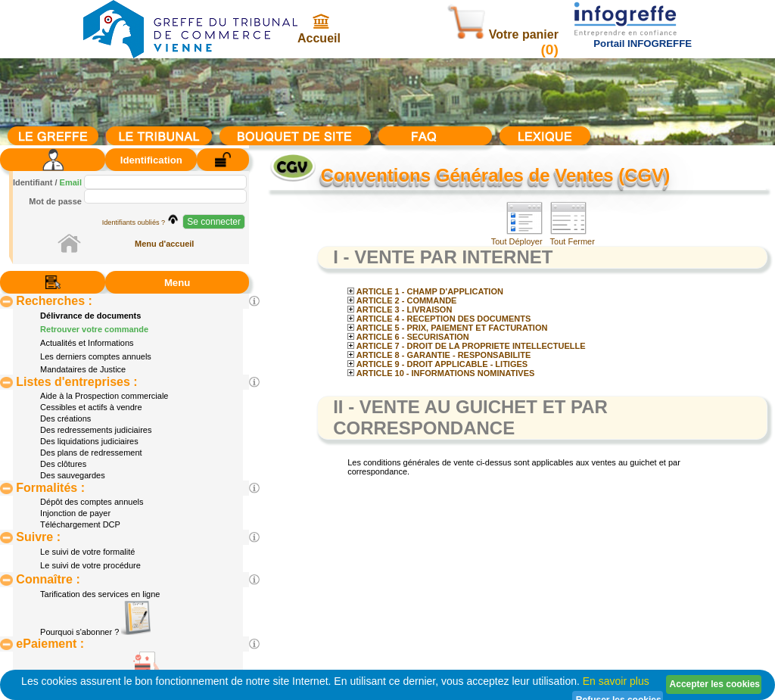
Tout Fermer (573, 238)
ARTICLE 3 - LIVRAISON (400, 310)
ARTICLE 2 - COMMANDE (402, 300)
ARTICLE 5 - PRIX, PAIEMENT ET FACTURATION (447, 328)
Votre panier (503, 34)
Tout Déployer (517, 238)
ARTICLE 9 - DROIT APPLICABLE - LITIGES (437, 364)
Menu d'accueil (164, 244)
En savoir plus (616, 681)
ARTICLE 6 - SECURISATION (408, 337)
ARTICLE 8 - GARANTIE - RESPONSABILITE (439, 355)
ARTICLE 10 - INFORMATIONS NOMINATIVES (441, 373)
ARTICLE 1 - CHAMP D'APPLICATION (425, 291)
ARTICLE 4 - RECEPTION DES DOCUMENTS (439, 319)
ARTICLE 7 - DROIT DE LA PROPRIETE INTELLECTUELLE (466, 346)
